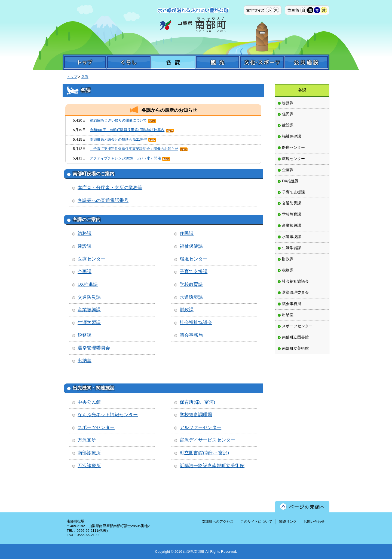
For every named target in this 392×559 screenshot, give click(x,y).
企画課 (85, 272)
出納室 (85, 361)
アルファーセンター (200, 427)
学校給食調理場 (196, 415)
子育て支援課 (194, 272)
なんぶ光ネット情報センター (108, 415)
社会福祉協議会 (196, 323)
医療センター (91, 259)
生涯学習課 (89, 323)
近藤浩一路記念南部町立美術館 (212, 466)
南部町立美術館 (295, 348)
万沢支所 (87, 440)
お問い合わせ (314, 522)
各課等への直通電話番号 (103, 200)
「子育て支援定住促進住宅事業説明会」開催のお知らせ (134, 149)
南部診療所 (89, 453)
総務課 (85, 233)
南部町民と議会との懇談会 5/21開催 (118, 139)
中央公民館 (89, 402)
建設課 (85, 246)
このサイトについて (256, 522)
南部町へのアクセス (218, 522)
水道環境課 (191, 297)
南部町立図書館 (295, 337)
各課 (85, 77)
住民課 (187, 233)
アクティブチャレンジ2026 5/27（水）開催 (125, 158)
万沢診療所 (89, 466)
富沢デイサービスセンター (207, 440)
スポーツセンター (96, 427)
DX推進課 (88, 284)
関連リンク (288, 522)
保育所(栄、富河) (197, 402)
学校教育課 (191, 284)
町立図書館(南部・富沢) (204, 453)
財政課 (187, 310)
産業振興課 (89, 310)
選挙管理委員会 (94, 348)
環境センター (194, 259)
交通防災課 (89, 297)
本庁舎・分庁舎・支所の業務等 (110, 188)
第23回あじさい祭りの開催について (118, 120)
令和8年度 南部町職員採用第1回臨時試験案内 (127, 130)
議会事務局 (191, 335)
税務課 (85, 335)
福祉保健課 (191, 246)
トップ (72, 77)
